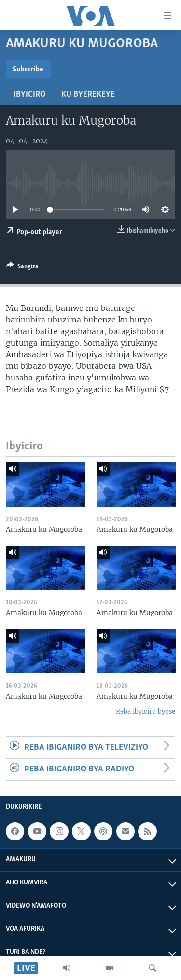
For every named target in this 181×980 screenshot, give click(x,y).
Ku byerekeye (88, 94)
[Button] (22, 268)
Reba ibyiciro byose (146, 711)
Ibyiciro (30, 94)
